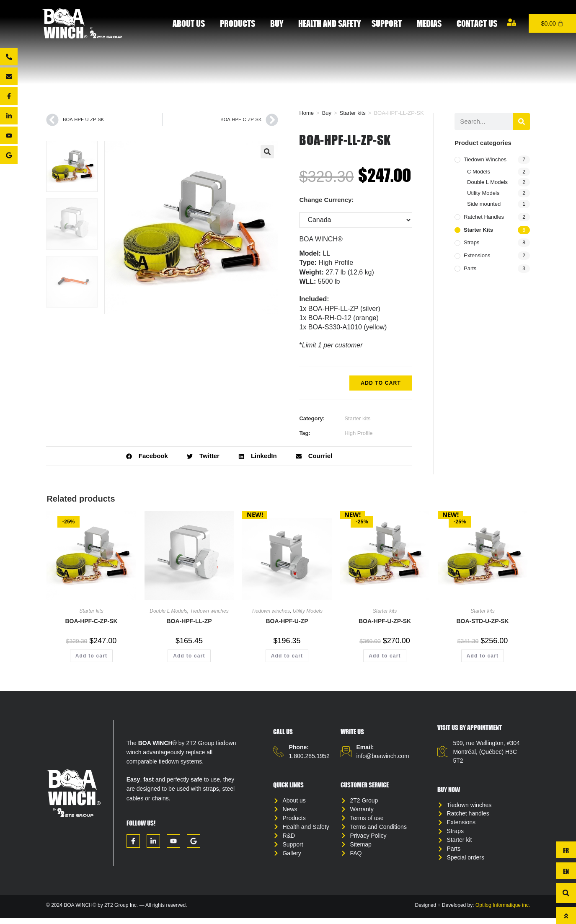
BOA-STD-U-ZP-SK (482, 621)
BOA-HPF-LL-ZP (189, 621)
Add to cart (381, 383)
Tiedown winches (485, 159)
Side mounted (484, 204)
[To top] (566, 916)
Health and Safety (329, 23)
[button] (267, 152)
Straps (472, 242)
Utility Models (483, 193)
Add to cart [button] (92, 656)
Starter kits (353, 113)
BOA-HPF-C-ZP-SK (91, 621)
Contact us (477, 23)
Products (240, 23)
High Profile (358, 433)
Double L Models (487, 182)
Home (306, 113)
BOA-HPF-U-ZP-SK (385, 621)
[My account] (511, 22)
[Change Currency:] (356, 220)
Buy (279, 23)
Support (389, 23)
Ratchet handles (484, 217)
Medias (431, 23)
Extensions (477, 255)
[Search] (522, 122)
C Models (479, 172)
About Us (191, 23)
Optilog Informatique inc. (503, 911)
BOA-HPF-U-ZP (287, 621)
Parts (470, 268)
